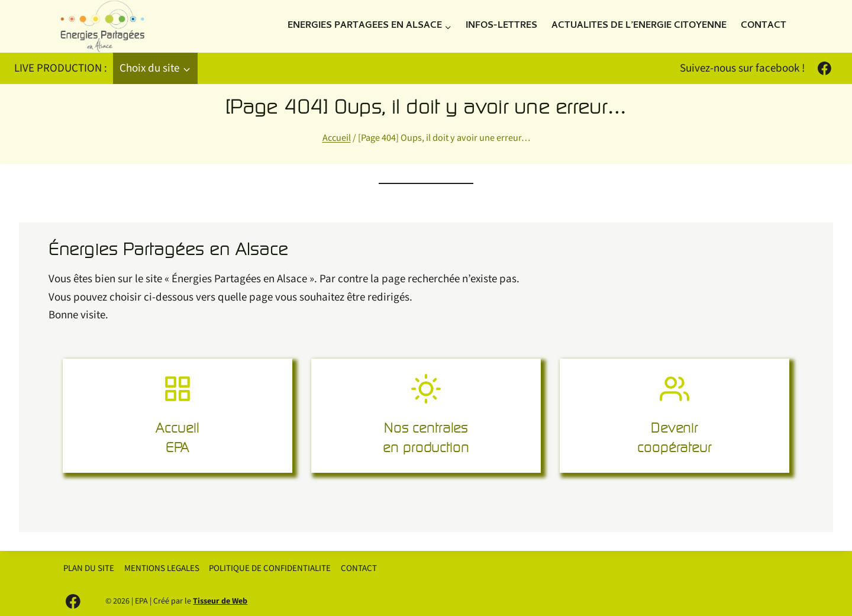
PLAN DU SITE (89, 568)
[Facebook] (824, 69)
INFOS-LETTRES (501, 26)
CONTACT (764, 26)
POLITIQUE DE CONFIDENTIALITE (270, 568)
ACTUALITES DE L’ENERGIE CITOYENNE (639, 26)
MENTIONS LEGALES (162, 568)
